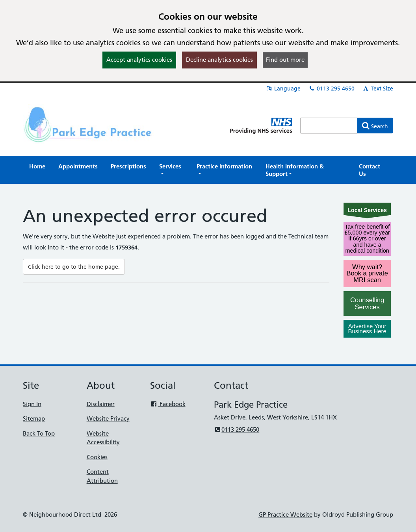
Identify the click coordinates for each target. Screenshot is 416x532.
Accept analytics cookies (139, 60)
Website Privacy (108, 418)
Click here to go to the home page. (74, 267)
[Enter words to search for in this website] (329, 126)
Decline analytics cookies (219, 60)
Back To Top (39, 433)
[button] (171, 170)
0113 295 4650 (331, 89)
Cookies (97, 457)
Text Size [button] (378, 89)
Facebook (168, 404)
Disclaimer (101, 404)
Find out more (285, 60)
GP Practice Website (285, 514)
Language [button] (283, 89)
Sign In (32, 404)
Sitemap (34, 418)
